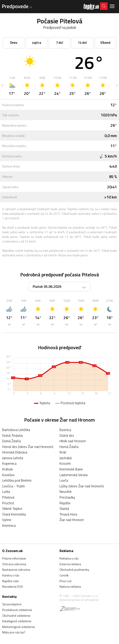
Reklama (66, 551)
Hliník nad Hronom (73, 441)
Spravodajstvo (12, 604)
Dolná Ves (67, 435)
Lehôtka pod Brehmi (17, 480)
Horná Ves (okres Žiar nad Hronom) (28, 447)
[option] (12, 86)
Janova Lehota (13, 458)
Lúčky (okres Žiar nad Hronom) (82, 486)
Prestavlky (67, 497)
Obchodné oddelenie (16, 616)
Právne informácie (14, 558)
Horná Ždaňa (69, 447)
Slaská (64, 508)
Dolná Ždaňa (11, 441)
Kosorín (65, 463)
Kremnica (9, 525)
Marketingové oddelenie (19, 627)
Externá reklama (70, 564)
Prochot (8, 503)
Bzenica (65, 430)
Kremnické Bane (71, 469)
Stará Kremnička (14, 514)
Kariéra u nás (11, 575)
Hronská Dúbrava (15, 452)
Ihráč (63, 452)
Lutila (6, 492)
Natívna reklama (70, 586)
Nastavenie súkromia (16, 570)
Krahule (8, 469)
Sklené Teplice (12, 508)
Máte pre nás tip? (14, 632)
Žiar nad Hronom (72, 520)
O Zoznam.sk (12, 551)
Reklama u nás (69, 558)
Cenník (64, 575)
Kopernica (9, 463)
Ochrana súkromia (14, 564)
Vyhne (7, 520)
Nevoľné (66, 492)
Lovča (64, 480)
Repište (65, 503)
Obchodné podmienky (74, 570)
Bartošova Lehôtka (16, 430)
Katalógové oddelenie (17, 621)
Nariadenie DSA (13, 586)
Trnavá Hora (68, 514)
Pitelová (8, 497)
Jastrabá (66, 458)
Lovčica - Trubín (14, 486)
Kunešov (8, 475)
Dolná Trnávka (12, 435)
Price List (66, 581)
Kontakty (9, 596)
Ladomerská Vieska (74, 475)
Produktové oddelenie (17, 610)
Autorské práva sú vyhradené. (79, 600)
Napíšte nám (11, 581)
